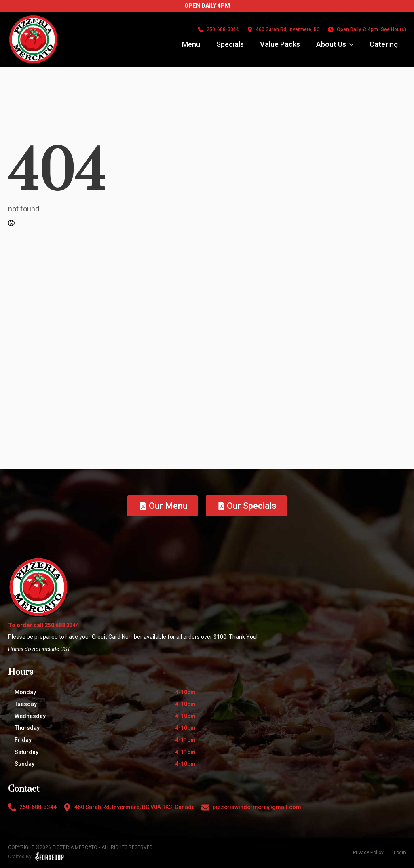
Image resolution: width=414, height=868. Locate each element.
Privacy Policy (368, 853)
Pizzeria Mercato (75, 847)
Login (400, 853)
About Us (331, 44)
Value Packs (280, 44)
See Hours (393, 29)
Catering (384, 44)
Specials (230, 44)
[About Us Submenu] (354, 44)
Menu (191, 44)
